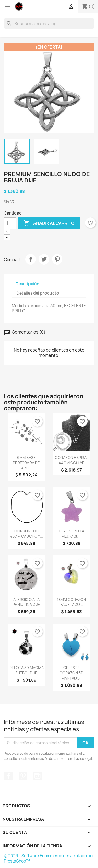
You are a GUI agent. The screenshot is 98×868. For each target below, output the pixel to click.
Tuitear (44, 259)
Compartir (31, 259)
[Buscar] (49, 24)
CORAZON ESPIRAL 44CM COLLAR (72, 460)
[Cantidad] (10, 223)
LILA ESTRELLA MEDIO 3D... (71, 534)
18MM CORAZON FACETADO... (71, 602)
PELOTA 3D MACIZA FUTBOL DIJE (27, 670)
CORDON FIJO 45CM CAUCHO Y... (26, 534)
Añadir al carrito (49, 223)
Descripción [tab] (28, 284)
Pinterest (57, 259)
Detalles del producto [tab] (38, 293)
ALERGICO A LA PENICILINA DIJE (26, 602)
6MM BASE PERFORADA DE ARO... (26, 463)
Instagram (37, 776)
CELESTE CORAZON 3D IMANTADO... (71, 673)
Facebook (9, 776)
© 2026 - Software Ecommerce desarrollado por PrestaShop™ (49, 858)
